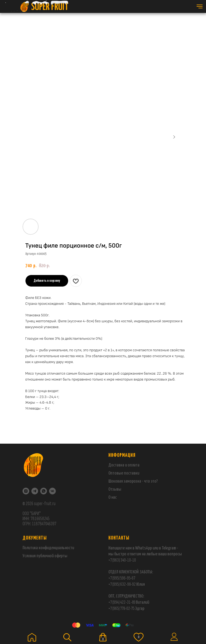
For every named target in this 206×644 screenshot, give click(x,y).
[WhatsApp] (44, 491)
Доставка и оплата (124, 465)
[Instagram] (26, 491)
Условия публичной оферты (45, 556)
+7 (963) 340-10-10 (122, 560)
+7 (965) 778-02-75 (122, 608)
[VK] (52, 491)
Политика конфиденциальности (48, 548)
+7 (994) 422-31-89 (122, 602)
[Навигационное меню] (200, 6)
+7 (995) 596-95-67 (122, 578)
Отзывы (115, 489)
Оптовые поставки (124, 473)
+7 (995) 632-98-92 (122, 584)
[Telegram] (35, 491)
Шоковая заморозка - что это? (133, 481)
